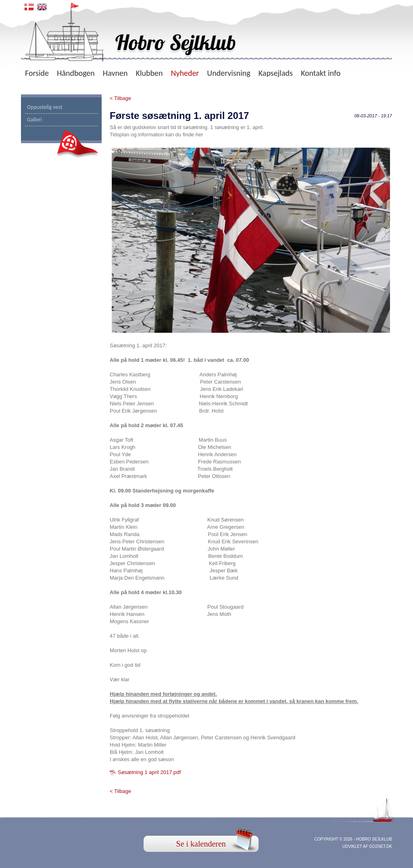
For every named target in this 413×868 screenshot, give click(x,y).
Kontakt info (321, 73)
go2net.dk (381, 846)
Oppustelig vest (45, 107)
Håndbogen (76, 73)
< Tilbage (120, 98)
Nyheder (185, 73)
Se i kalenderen (201, 844)
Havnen (115, 73)
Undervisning (228, 73)
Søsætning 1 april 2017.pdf (149, 772)
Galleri (34, 120)
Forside (37, 73)
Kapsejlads (276, 73)
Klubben (149, 73)
